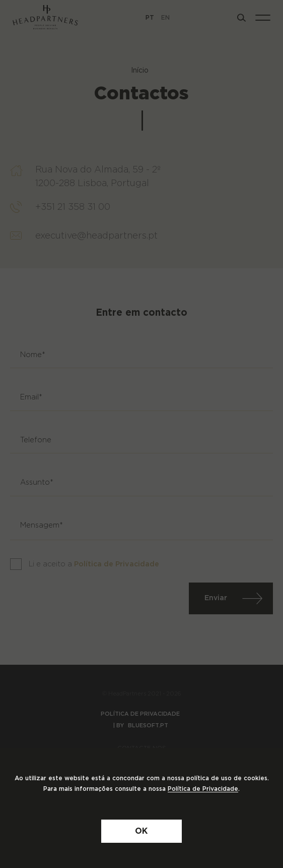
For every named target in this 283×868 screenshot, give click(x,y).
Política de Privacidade (203, 789)
